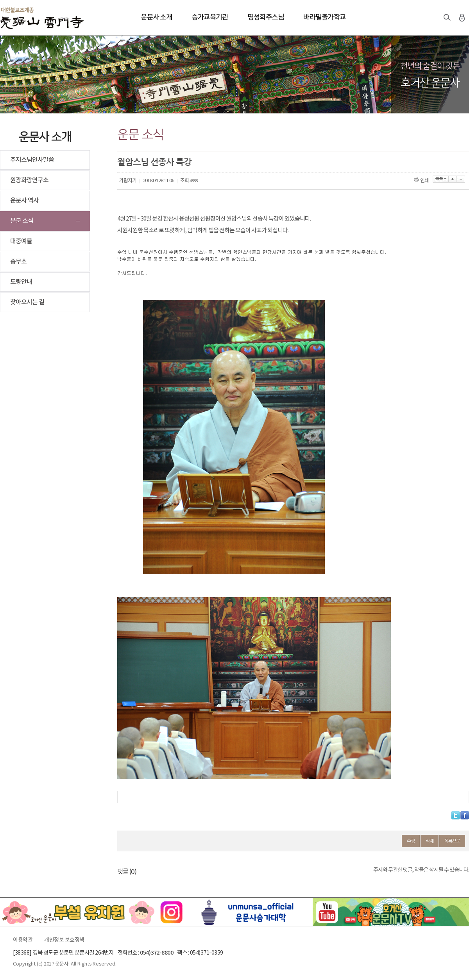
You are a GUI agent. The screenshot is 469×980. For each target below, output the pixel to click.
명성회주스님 (266, 17)
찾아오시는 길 (27, 302)
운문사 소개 (156, 17)
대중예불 (21, 241)
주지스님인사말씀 (32, 160)
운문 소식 (22, 221)
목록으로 (452, 841)
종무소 (18, 262)
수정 (411, 841)
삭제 (430, 841)
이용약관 (23, 940)
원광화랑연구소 (29, 180)
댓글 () (127, 872)
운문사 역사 (24, 201)
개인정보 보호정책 (64, 940)
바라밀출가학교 (325, 17)
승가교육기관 (210, 17)
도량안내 (21, 282)
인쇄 (422, 181)
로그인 (462, 18)
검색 (447, 18)
